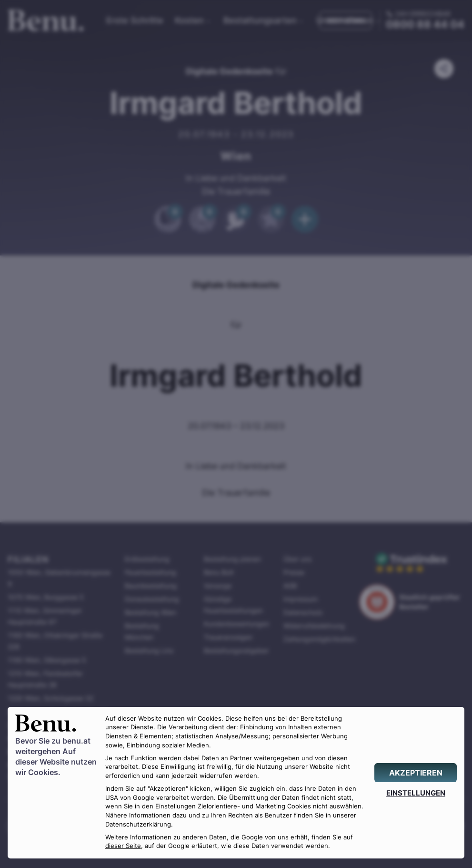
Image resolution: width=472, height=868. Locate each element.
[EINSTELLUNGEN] (416, 793)
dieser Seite (123, 846)
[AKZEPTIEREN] (416, 773)
